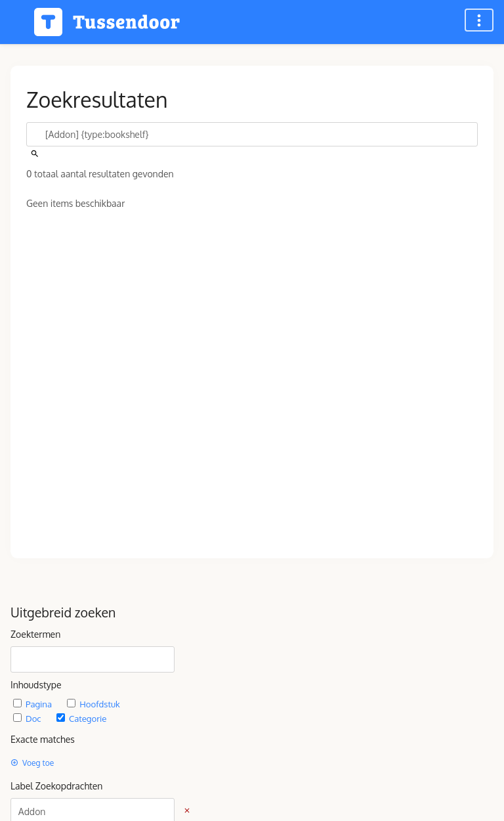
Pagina (33, 704)
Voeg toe (32, 763)
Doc (28, 718)
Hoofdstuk (93, 704)
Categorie (81, 718)
